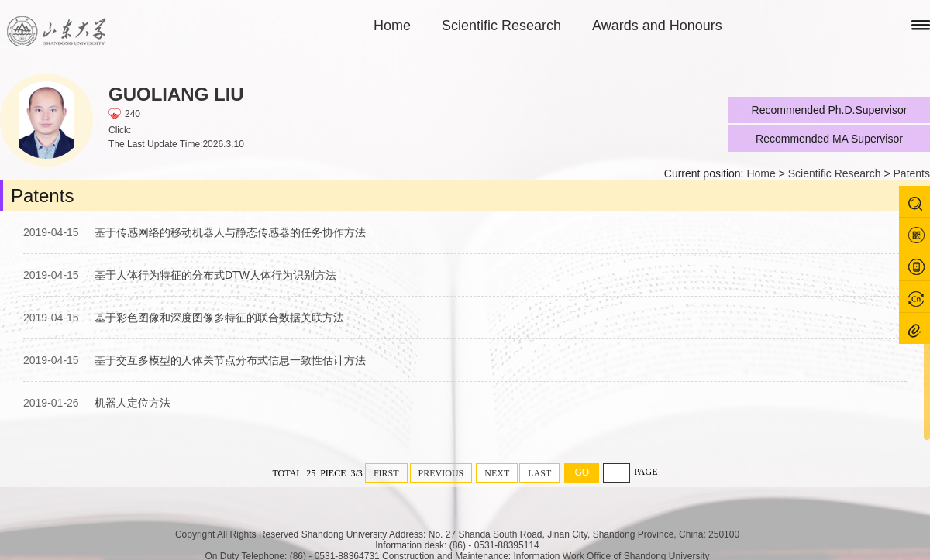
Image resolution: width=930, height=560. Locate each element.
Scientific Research (501, 26)
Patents (912, 173)
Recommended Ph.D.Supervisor (830, 110)
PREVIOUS (441, 473)
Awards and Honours (657, 26)
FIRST (386, 473)
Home (392, 26)
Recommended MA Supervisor (829, 139)
